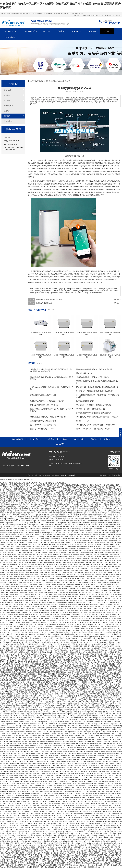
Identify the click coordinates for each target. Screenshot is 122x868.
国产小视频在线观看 (107, 837)
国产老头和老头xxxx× (110, 811)
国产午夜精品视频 (37, 730)
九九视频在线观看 (22, 728)
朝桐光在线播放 (84, 833)
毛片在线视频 (72, 773)
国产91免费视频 (45, 859)
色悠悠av (110, 561)
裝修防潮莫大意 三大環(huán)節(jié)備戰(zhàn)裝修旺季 (47, 401)
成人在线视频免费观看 (87, 752)
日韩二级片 (100, 588)
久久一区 (101, 867)
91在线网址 (9, 708)
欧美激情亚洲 (79, 688)
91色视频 (36, 648)
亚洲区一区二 (107, 638)
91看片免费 (72, 600)
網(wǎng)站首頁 (11, 31)
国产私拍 (108, 732)
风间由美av (35, 503)
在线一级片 (40, 569)
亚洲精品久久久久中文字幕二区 (10, 815)
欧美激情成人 (108, 517)
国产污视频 (96, 606)
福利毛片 (40, 515)
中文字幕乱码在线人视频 (97, 694)
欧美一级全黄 (81, 789)
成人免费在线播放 (22, 692)
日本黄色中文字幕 (46, 509)
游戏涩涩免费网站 (65, 829)
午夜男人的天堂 (5, 569)
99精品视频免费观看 (30, 724)
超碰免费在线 (28, 758)
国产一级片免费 (85, 529)
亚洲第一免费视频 (37, 847)
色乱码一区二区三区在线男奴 (9, 580)
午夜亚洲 (39, 674)
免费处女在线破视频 (55, 758)
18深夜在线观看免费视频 (75, 646)
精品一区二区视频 (75, 746)
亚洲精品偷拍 (86, 863)
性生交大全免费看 (44, 698)
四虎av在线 (13, 789)
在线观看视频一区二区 (12, 821)
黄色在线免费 (28, 712)
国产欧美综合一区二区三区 (26, 791)
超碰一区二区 (101, 509)
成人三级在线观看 (15, 726)
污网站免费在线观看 (35, 787)
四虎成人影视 (73, 680)
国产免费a (104, 652)
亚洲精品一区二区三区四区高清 (85, 855)
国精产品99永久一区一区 (17, 775)
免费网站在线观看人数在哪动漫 (52, 660)
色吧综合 (58, 523)
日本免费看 (84, 515)
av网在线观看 (19, 549)
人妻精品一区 (88, 859)
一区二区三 (24, 523)
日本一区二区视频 (105, 565)
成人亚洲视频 (80, 724)
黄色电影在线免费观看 (26, 813)
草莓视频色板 (36, 799)
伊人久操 (88, 634)
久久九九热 (80, 775)
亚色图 (81, 781)
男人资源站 (21, 863)
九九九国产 (52, 700)
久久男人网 (72, 545)
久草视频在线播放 (59, 535)
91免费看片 (28, 598)
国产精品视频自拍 (77, 499)
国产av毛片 (25, 702)
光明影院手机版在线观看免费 (106, 708)
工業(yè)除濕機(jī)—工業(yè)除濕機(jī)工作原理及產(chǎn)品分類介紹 (97, 387)
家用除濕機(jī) (95, 277)
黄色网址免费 (54, 754)
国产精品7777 (66, 620)
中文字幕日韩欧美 (14, 511)
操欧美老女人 (24, 596)
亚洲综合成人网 (5, 509)
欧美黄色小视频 (108, 664)
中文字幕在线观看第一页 (51, 716)
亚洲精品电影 (49, 626)
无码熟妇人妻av (26, 622)
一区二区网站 (90, 821)
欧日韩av (114, 634)
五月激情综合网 (110, 682)
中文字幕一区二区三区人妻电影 (78, 517)
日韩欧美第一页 (71, 740)
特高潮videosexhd (28, 646)
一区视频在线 (35, 509)
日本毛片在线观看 (58, 833)
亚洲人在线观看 (67, 491)
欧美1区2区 (77, 777)
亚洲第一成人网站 (62, 545)
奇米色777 (65, 803)
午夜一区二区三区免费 (45, 632)
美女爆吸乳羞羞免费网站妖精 (38, 511)
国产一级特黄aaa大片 (46, 825)
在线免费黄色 (74, 592)
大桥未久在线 (84, 539)
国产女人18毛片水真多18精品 (51, 690)
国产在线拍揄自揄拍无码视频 (98, 515)
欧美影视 (94, 779)
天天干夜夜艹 (64, 698)
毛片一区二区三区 (102, 620)
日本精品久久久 (84, 652)
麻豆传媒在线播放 (106, 849)
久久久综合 (109, 795)
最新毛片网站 (58, 849)
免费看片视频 (10, 805)
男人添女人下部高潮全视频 (17, 547)
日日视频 (69, 535)
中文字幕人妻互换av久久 (59, 748)
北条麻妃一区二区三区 (39, 720)
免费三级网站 (38, 807)
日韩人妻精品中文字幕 (107, 616)
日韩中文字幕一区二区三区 (108, 746)
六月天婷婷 (70, 521)
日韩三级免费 (84, 670)
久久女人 (113, 783)
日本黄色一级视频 (116, 650)
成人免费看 (44, 648)
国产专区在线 (62, 672)
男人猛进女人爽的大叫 (88, 608)
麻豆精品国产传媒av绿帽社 (73, 648)
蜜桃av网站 (17, 529)
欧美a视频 (110, 760)
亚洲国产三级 (108, 724)
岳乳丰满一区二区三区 (21, 628)
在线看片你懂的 (103, 541)
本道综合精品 (102, 700)
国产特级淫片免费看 (60, 768)
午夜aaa (24, 837)
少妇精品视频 (95, 746)
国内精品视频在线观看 (7, 809)
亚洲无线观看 (84, 628)
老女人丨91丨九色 (112, 764)
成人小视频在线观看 (96, 811)
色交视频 (107, 578)
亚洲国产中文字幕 (37, 658)
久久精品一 (44, 861)
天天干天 (110, 592)
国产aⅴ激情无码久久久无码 (33, 865)
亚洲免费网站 (98, 728)
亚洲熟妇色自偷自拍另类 (110, 505)
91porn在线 (58, 491)
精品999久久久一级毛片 (36, 592)
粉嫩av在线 (72, 779)
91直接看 (83, 598)
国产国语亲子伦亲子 (50, 495)
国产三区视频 (29, 807)
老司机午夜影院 (28, 634)
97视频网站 (90, 797)
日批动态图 (61, 760)
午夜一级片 (20, 654)
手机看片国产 (10, 571)
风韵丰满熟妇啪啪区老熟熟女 (17, 497)
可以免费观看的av (111, 718)
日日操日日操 (86, 584)
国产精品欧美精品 (27, 738)
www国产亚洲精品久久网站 (37, 620)
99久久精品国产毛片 (42, 519)
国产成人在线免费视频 (86, 632)
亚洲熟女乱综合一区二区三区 (9, 503)
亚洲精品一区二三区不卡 (103, 797)
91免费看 (26, 746)
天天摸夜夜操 (4, 712)
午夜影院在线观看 (55, 543)
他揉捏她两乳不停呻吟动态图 (75, 760)
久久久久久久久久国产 (97, 843)
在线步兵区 (101, 718)
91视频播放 (95, 565)
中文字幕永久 (11, 640)
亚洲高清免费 (21, 527)
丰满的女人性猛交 (90, 590)
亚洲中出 (78, 692)
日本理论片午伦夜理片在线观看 (21, 630)
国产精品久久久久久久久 (66, 730)
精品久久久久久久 (25, 829)
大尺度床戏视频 (115, 578)
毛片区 (67, 628)
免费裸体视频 (112, 706)
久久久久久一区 (51, 764)
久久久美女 (59, 551)
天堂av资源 (91, 748)
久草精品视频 (72, 678)
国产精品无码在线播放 (64, 640)
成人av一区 (107, 650)
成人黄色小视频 (116, 817)
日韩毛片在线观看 (48, 598)
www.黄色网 (67, 696)
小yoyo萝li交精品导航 (114, 813)
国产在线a (80, 571)
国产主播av (12, 648)
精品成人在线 (90, 600)
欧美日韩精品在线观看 (28, 529)
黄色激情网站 (21, 732)
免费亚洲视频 (94, 764)
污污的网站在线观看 (21, 620)
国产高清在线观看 (63, 592)
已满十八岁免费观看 (92, 726)
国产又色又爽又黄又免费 (49, 594)
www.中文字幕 (7, 781)
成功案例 (61, 31)
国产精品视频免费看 (99, 760)
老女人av (93, 660)
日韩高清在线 (105, 622)
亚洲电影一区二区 (84, 660)
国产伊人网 (65, 718)
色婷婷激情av (52, 592)
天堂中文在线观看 (94, 618)
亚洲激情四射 (87, 614)
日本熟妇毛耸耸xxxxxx (37, 507)
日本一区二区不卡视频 (27, 684)
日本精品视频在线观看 (27, 797)
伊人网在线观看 (77, 722)
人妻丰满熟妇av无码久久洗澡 (91, 636)
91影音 (29, 843)
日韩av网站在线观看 (89, 523)
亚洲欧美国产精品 (67, 493)
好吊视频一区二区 (45, 811)
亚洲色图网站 (73, 714)
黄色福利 (88, 586)
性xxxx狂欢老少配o (107, 571)
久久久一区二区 (81, 684)
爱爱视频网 (46, 559)
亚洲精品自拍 (116, 722)
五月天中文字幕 (57, 809)
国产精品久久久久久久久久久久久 (32, 541)
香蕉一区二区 (53, 533)
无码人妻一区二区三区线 (14, 634)
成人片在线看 (94, 829)
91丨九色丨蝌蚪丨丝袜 (7, 525)
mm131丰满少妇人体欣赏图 (108, 539)
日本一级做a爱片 (114, 676)
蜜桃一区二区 (117, 519)
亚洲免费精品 (36, 549)
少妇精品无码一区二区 (40, 638)
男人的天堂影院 (39, 626)
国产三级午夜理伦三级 (57, 736)
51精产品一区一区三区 (87, 553)
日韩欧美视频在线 (55, 803)
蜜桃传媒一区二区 (26, 821)
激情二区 (15, 485)
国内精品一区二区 (63, 584)
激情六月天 (114, 612)
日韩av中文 (50, 652)
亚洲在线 (105, 582)
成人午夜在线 (29, 563)
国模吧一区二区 (24, 766)
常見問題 (47, 81)
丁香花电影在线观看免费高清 (93, 696)
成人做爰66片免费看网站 (36, 704)
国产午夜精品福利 (68, 658)
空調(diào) (51, 163)
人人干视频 (15, 600)
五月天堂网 (20, 648)
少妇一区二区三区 (115, 704)
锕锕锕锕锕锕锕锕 (110, 495)
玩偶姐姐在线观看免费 (26, 700)
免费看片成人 (103, 771)
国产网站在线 (67, 797)
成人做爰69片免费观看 (56, 499)
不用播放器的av (82, 545)
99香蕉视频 (95, 706)
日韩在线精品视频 (61, 638)
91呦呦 (107, 612)
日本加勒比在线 (56, 636)
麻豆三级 (77, 841)
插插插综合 (18, 571)
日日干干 (57, 598)
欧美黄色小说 (4, 574)
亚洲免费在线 (81, 576)
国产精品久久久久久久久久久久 (73, 734)
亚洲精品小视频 (79, 602)
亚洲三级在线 (7, 565)
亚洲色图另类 (43, 650)
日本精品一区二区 (90, 724)
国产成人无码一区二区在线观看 (98, 626)
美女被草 (99, 638)
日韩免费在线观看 (6, 686)
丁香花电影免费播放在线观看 (81, 563)
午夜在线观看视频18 (109, 485)
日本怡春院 (21, 835)
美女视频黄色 (12, 724)
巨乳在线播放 (92, 708)
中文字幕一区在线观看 (103, 598)
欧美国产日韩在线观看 (52, 618)
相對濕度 (86, 271)
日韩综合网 (108, 519)
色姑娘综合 (4, 726)
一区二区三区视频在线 (74, 853)
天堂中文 (104, 537)
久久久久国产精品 (33, 815)
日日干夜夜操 (53, 531)
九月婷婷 (66, 578)
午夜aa (28, 867)
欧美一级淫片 (31, 505)
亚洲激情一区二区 (106, 555)
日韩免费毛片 (8, 513)
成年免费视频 (100, 487)
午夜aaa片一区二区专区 (90, 690)
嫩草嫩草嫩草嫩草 (32, 756)
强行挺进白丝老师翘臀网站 (104, 549)
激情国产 (94, 805)
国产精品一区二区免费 (114, 698)
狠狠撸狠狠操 (75, 612)
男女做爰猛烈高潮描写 (46, 668)
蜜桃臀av (116, 670)
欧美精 (27, 811)
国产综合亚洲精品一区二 (41, 803)
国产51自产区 (44, 539)
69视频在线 (8, 507)
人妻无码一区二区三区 (103, 789)
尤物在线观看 (103, 785)
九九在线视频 (46, 636)
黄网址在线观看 (19, 722)
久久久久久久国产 (85, 578)
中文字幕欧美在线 (44, 676)
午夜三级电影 (85, 843)
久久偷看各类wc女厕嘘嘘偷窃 (87, 509)
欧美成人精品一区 (78, 849)
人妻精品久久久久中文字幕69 (22, 606)
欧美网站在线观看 (7, 505)
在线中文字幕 (91, 789)
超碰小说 (115, 638)
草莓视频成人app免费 (79, 797)
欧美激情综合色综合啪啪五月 (92, 648)
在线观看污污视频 (73, 654)
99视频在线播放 (63, 789)
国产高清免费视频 (75, 819)
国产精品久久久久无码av (28, 515)
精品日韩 (67, 499)
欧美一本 (104, 614)
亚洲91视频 (60, 835)
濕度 (53, 160)
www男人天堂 (64, 819)
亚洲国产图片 (37, 590)
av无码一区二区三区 (107, 606)
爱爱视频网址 (96, 841)
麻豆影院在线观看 (45, 602)
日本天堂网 (63, 539)
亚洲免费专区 (108, 632)
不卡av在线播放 (50, 523)
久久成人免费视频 (72, 781)
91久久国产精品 (8, 529)
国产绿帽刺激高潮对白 (38, 493)
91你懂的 (102, 795)
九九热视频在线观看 (90, 674)
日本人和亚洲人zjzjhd (13, 519)
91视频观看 (59, 525)
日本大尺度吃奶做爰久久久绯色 (100, 489)
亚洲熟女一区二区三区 (106, 803)
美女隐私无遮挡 (113, 604)
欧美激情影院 (81, 823)
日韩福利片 (48, 746)
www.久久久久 (32, 817)
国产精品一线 (21, 773)
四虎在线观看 (30, 608)
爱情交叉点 (107, 845)
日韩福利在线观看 (40, 764)
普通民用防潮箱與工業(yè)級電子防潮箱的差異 (45, 405)
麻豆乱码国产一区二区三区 (38, 694)
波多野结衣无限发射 (36, 766)
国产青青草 (84, 612)
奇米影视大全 (107, 819)
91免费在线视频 (62, 688)
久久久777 (113, 857)
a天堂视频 (85, 618)
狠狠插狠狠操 (44, 662)
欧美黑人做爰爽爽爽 (46, 503)
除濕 (95, 163)
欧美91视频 (93, 756)
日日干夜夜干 (98, 632)
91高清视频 (45, 614)
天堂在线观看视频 (109, 728)
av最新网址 (17, 537)
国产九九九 (19, 698)
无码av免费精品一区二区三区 (62, 817)
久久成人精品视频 (61, 847)
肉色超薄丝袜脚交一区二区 (24, 801)
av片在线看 (102, 559)
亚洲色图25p (7, 630)
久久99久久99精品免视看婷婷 (53, 487)
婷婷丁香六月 (95, 849)
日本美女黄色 (39, 545)
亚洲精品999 (79, 511)
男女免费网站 (102, 779)
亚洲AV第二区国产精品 (84, 610)
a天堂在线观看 (46, 799)
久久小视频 (23, 777)
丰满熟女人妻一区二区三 (96, 714)
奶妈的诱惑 (6, 644)
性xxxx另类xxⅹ (113, 748)
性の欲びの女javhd (72, 867)
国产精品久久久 (92, 807)
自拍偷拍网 (98, 505)
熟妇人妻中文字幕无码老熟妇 (89, 507)
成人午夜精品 (4, 819)
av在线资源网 (72, 694)
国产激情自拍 (99, 722)
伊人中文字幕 (27, 638)
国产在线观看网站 (50, 624)
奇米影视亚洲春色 (78, 535)
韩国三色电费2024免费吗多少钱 (77, 549)
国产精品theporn (41, 678)
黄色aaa (75, 674)
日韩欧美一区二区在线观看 (99, 676)
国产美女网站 (86, 616)
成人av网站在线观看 (76, 495)
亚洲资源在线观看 (33, 849)
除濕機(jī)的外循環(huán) (44, 303)
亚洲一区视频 (41, 682)
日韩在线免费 (32, 696)
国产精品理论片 (8, 489)
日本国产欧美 (107, 859)
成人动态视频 (47, 718)
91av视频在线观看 (56, 734)
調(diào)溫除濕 (47, 166)
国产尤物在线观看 (6, 736)
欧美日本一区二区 (86, 622)
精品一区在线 (67, 809)
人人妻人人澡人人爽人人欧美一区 (81, 606)
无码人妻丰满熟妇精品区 (62, 626)
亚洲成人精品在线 (108, 686)
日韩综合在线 (102, 754)
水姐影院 (83, 682)
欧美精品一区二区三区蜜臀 (105, 680)
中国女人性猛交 (25, 752)
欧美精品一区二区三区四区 (52, 766)
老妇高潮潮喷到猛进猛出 (69, 634)
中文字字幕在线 (77, 614)
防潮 (57, 274)
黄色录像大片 (109, 773)
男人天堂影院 (86, 491)
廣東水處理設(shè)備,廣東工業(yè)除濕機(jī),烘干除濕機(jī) (94, 405)
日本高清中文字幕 (53, 762)
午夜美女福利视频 (75, 584)
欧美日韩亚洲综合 (12, 572)
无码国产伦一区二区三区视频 (112, 758)
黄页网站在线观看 (108, 531)
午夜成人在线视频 (36, 588)
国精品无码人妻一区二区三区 (77, 638)
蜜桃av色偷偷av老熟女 (90, 521)
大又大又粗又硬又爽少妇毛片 (17, 843)
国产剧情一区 (94, 539)
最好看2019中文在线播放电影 (31, 636)
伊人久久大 (114, 809)
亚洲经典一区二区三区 (107, 716)
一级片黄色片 (57, 586)
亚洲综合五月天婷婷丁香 (35, 837)
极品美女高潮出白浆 (63, 624)
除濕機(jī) (83, 163)
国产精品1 (21, 803)
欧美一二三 (13, 624)
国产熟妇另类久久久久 (40, 642)
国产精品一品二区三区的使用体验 (56, 704)
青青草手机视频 (55, 614)
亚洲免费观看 (34, 602)
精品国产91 (115, 565)
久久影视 (105, 644)
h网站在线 (85, 758)
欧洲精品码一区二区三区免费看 (56, 750)
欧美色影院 (14, 569)
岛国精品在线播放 (58, 547)
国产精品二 (25, 694)
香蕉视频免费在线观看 (51, 853)
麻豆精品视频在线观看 (48, 576)
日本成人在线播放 (10, 861)
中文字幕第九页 (17, 507)
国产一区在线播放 (72, 533)
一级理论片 (13, 712)
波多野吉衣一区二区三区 (63, 807)
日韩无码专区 (23, 592)
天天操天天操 (8, 598)
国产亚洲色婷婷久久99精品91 (100, 640)
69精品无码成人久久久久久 (12, 636)
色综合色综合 (83, 714)
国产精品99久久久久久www (53, 712)
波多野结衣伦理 (35, 771)
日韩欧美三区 (74, 752)
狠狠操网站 (115, 521)
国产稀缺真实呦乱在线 (69, 791)
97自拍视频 (72, 738)
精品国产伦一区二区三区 (13, 716)
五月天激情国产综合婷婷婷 (22, 517)
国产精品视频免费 (24, 658)
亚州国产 (18, 656)
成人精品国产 (118, 760)
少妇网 (18, 622)
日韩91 (117, 837)
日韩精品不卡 (38, 563)
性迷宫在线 (47, 756)
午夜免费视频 (115, 762)
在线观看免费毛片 (39, 760)
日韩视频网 (98, 547)
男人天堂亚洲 (67, 563)
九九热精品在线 (54, 539)
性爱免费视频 (99, 682)
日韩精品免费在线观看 (82, 764)
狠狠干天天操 (104, 596)
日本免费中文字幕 (93, 716)
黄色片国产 (114, 841)
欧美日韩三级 (67, 849)
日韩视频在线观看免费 (48, 549)
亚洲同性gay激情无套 (53, 634)
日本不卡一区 (99, 801)
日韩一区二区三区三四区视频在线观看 (45, 726)
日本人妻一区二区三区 (25, 491)
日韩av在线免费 (19, 563)
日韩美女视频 (67, 783)
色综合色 (102, 764)
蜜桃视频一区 (36, 622)
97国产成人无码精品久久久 (111, 533)
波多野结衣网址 (68, 513)
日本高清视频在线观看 (22, 706)
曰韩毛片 (100, 517)
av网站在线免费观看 (98, 563)
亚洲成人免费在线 (97, 863)
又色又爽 (71, 688)
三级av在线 (115, 769)
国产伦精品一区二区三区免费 (88, 867)
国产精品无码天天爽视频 (68, 716)
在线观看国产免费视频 (70, 660)
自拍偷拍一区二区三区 (34, 819)
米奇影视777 (85, 746)
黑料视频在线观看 (102, 523)
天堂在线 (13, 783)
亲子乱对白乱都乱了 (90, 499)
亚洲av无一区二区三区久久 (112, 777)
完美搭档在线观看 (75, 561)
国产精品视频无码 (36, 795)
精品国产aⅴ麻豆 (31, 732)
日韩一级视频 (60, 590)
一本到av (17, 688)
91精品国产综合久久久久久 (32, 594)
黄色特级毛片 (81, 821)
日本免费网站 (24, 688)
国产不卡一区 (102, 756)
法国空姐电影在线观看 (113, 501)
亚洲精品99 (67, 859)
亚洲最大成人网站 (73, 539)
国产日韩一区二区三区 (49, 787)
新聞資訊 (107, 31)
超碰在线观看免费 (83, 678)
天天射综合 (89, 555)
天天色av (88, 787)
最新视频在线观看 (69, 805)
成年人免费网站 (37, 789)
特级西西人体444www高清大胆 (29, 600)
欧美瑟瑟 (14, 791)
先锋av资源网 (100, 678)
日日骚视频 (88, 760)
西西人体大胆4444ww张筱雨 (101, 594)
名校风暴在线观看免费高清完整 (30, 567)
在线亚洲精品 (53, 662)
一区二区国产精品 (47, 535)
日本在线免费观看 (92, 785)
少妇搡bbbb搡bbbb (14, 702)
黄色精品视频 (11, 867)
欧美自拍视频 (29, 624)
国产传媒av (34, 618)
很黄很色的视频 (66, 614)
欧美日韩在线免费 (19, 626)
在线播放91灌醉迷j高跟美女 (81, 640)
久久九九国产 (107, 547)
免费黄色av (84, 654)
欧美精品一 (27, 670)
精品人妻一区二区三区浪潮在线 (57, 642)
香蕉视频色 (107, 742)
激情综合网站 (116, 513)
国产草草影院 (17, 793)
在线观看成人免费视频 (56, 574)
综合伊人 (29, 527)
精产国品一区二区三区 (37, 746)
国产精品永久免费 (53, 521)
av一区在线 (39, 487)
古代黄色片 (118, 773)
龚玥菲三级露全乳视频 (103, 769)
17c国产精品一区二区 (41, 700)
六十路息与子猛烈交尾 (110, 827)
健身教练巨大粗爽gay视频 (67, 839)
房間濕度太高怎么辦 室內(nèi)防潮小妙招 (43, 395)
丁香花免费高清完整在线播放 (9, 700)
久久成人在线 (34, 736)
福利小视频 (10, 722)
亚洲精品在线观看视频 (29, 742)
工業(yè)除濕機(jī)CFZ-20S (84, 373)
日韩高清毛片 (105, 666)
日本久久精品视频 (95, 628)
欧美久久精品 (84, 704)
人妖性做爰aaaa (79, 572)
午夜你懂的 (9, 855)
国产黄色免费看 (47, 656)
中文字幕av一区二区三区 (108, 853)
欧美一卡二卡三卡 (32, 676)
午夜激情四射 (26, 793)
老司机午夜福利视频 (43, 734)
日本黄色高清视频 (50, 537)
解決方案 (47, 31)
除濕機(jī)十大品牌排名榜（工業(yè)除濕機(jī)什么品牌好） (94, 429)
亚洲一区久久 (85, 720)
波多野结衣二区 (14, 825)
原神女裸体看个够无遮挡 (103, 734)
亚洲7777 (56, 503)
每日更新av (47, 692)
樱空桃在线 (93, 732)
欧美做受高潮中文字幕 (58, 602)
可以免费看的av (74, 698)
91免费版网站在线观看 (114, 503)
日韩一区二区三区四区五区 (100, 710)
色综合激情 (24, 841)
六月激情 (23, 682)
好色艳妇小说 (83, 750)
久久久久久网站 (87, 768)
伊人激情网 (73, 509)
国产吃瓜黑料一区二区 (83, 805)
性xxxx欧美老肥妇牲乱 (47, 863)
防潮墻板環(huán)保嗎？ (83, 421)
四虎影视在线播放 (113, 624)
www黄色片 (51, 638)
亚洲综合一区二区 (85, 594)
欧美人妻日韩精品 (79, 531)
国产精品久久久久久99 (105, 807)
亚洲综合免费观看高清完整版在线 (21, 590)
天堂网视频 (91, 682)
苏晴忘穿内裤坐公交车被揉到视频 (61, 676)
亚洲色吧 (58, 865)
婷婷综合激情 (102, 813)
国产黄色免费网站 (116, 594)
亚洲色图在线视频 (64, 795)
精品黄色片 (4, 825)
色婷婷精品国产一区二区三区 (39, 499)
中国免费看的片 (97, 686)
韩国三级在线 (107, 557)
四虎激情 (110, 756)
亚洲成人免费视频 (44, 680)
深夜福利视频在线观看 (90, 813)
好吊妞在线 (101, 732)
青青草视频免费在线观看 (8, 501)
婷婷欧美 (20, 712)
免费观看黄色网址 (73, 704)
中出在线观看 (37, 491)
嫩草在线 (52, 616)
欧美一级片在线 (37, 630)
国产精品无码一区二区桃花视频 (73, 825)
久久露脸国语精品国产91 (65, 565)
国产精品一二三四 (91, 602)
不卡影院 (54, 672)
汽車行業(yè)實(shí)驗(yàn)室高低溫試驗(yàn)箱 (90, 409)
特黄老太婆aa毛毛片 (10, 582)
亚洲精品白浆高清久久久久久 (34, 495)
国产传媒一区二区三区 (17, 495)
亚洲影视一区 (53, 795)
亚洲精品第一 (95, 616)
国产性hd (25, 632)
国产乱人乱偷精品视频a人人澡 (87, 672)
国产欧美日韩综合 (27, 726)
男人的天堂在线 (32, 578)
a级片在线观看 (31, 682)
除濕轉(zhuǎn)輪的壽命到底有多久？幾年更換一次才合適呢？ (95, 369)
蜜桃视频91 (86, 541)
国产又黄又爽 (91, 567)
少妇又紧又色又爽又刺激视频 (19, 616)
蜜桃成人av (83, 865)
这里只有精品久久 (68, 656)
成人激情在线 (83, 533)
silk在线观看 (6, 714)
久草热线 (109, 674)
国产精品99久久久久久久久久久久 (82, 809)
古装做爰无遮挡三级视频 (17, 493)
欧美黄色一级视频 (81, 730)
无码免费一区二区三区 (114, 823)
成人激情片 (28, 803)
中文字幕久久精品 (42, 845)
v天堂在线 (80, 738)
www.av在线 (78, 521)
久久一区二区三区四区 (36, 839)
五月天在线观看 (47, 833)
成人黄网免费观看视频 (21, 855)
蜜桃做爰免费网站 (111, 831)
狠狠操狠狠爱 (45, 489)
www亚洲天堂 (58, 696)
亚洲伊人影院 (117, 851)
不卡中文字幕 (19, 833)
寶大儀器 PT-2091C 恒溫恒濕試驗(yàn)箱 (43, 425)
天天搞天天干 (115, 847)
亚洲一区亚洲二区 (67, 543)
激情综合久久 (84, 712)
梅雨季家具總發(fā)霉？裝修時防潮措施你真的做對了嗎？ (93, 413)
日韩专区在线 (31, 783)
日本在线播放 (8, 576)
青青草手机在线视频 (89, 769)
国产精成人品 (64, 670)
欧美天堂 (11, 656)
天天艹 (99, 499)
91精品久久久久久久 (71, 833)
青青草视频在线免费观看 (82, 766)
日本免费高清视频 (10, 732)
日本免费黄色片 (57, 783)
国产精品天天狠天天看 (48, 823)
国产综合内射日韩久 (62, 561)
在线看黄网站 (37, 718)
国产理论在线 (66, 586)
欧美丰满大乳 (10, 549)
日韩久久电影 (4, 690)
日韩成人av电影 (68, 572)
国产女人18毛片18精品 (54, 493)
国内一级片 (73, 789)
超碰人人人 (41, 578)
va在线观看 (107, 863)
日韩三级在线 (55, 628)
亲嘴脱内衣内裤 (51, 584)
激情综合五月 (15, 535)
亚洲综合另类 (91, 638)
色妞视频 (28, 720)
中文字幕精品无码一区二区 (76, 861)
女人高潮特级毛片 (84, 485)
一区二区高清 (13, 658)
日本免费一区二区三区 (12, 567)
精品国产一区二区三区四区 (12, 851)
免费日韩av (115, 781)
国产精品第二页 (82, 748)
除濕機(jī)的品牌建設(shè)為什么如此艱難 (49, 299)
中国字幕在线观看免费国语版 (100, 720)
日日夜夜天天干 (38, 712)
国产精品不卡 (103, 507)
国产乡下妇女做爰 (69, 801)
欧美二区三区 (81, 600)
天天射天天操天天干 (49, 590)
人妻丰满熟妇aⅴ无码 (9, 527)
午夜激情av (49, 572)
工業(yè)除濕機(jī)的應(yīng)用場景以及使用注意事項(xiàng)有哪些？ (97, 417)
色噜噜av (87, 849)
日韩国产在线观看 (25, 503)
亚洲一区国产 (107, 567)
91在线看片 (19, 809)
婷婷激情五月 (30, 773)
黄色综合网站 (47, 630)
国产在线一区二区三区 (37, 572)
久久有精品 (30, 823)
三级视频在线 (103, 576)
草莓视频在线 (76, 618)
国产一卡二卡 (60, 612)
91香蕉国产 (72, 821)
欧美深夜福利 (42, 728)
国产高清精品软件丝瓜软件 (62, 632)
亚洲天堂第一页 (49, 793)
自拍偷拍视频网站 (56, 859)
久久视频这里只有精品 (70, 485)
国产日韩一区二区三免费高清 (111, 499)
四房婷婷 (92, 819)
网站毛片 (52, 775)
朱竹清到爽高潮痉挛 (28, 708)
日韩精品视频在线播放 (111, 801)
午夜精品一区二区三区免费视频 (95, 861)
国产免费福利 (15, 596)
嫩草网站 (21, 624)
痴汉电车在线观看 (77, 817)
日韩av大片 (35, 531)
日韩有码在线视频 (11, 555)
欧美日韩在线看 (95, 652)
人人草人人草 (39, 716)
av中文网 (38, 614)
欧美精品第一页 (86, 841)
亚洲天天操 (78, 493)
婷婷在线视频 (19, 533)
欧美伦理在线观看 (53, 596)
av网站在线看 (24, 736)
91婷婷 (16, 531)
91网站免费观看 (23, 545)
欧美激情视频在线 (60, 569)
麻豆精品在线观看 (101, 823)
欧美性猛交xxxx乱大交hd (27, 678)
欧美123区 (108, 563)
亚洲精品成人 (57, 656)
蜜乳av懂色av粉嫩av (109, 744)
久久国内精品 (61, 515)
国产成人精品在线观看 (88, 487)
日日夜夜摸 (14, 704)
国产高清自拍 (43, 531)
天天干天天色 (19, 811)
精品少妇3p (49, 582)
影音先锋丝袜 (52, 557)
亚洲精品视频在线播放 (7, 698)
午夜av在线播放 (58, 706)
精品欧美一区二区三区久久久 (61, 827)
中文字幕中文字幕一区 (34, 660)
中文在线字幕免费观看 (91, 535)
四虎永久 (26, 513)
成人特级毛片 (8, 847)
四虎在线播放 (23, 561)
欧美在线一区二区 (57, 686)
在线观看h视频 (86, 710)
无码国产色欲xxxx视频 (109, 648)
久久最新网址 (100, 608)
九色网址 (7, 783)
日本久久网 (74, 795)
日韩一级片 (36, 758)
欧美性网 (37, 823)
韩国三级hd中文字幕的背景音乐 (101, 766)
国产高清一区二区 (24, 531)
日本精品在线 (18, 489)
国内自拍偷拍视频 (96, 485)
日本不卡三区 (10, 831)
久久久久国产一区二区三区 (79, 857)
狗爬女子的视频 (61, 549)
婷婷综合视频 (106, 841)
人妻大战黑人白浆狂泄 (55, 797)
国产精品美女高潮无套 (112, 736)
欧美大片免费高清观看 (75, 847)
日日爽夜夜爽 (53, 841)
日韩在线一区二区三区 (101, 775)
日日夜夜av (77, 710)
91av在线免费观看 (28, 716)
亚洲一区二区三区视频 (96, 845)
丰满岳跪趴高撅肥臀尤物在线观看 (72, 742)
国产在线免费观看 (95, 670)
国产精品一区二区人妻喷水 (43, 586)
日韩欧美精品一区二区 (74, 769)
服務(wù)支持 (77, 31)
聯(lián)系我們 (10, 37)
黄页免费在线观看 (114, 523)
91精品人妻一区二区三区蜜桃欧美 (71, 541)
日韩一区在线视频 (110, 529)
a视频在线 (99, 740)
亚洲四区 (76, 525)
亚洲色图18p (55, 698)
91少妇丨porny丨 (101, 592)
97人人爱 (30, 762)
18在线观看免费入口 (42, 580)
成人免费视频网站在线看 (26, 521)
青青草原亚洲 (102, 799)
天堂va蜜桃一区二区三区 (52, 541)
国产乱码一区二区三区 (24, 789)
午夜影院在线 (69, 519)
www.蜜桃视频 (74, 670)
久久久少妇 (112, 618)
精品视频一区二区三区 (54, 720)
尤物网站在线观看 (24, 509)
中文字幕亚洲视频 (31, 853)
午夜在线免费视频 (65, 596)
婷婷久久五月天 (18, 598)
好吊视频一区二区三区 (67, 497)
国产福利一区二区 (65, 618)
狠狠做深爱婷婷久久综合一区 (35, 640)
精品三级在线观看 (64, 594)
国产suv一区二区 (89, 734)
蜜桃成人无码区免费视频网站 (104, 553)
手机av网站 (24, 511)
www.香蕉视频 (75, 505)
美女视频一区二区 (75, 690)
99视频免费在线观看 (104, 521)
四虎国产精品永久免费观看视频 (25, 748)
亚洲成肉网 (115, 598)
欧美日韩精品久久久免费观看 (67, 588)
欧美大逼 (96, 555)
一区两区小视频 (96, 582)
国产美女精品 (114, 640)
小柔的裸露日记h (102, 580)
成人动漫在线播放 (83, 694)
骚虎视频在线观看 (44, 686)
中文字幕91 (70, 511)
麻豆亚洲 (57, 582)
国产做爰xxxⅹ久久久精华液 (91, 503)
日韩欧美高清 (68, 777)
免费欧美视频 (58, 825)
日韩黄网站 (92, 580)
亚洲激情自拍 (89, 775)
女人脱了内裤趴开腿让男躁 (89, 630)
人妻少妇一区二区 (53, 678)
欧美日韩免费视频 (12, 730)
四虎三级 (117, 537)
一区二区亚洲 (56, 710)
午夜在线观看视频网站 (7, 758)
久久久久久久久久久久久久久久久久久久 (13, 762)
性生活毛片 (117, 592)
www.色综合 (63, 489)
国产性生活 (16, 674)
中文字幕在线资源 (12, 561)
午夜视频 (30, 525)
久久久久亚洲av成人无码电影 (78, 650)
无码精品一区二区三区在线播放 (10, 515)
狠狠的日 (111, 537)
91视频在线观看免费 (88, 692)
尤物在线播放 (11, 668)
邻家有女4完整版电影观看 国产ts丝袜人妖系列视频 (51, 773)
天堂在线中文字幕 (68, 771)
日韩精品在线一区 (108, 768)
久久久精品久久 (8, 813)
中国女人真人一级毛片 (74, 768)
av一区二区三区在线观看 (92, 571)
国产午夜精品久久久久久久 (66, 764)
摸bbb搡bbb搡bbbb (77, 859)
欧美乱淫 (66, 752)
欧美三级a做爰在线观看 (47, 702)
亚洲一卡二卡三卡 (51, 640)
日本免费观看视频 (11, 720)
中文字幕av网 (4, 646)
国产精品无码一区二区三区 (96, 831)
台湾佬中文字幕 (54, 851)
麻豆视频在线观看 (111, 487)
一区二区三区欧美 (39, 485)
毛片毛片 (61, 608)
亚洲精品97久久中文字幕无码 (57, 646)
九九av (40, 756)
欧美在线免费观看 (45, 672)
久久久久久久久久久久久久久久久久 (79, 702)
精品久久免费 (10, 865)
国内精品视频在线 (10, 817)
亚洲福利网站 (117, 726)
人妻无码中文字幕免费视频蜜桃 (98, 654)
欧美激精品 (87, 825)
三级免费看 (17, 694)
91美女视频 (86, 847)
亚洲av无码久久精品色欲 (107, 535)
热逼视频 (110, 779)
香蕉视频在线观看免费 (26, 690)
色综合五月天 (37, 527)
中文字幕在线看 (71, 823)
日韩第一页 (76, 682)
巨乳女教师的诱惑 (109, 527)
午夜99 (32, 769)
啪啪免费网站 (117, 688)
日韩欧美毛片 (73, 580)
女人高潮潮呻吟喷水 (10, 750)
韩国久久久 (115, 610)
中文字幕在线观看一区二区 (92, 537)
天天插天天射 (65, 582)
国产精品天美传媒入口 (76, 803)
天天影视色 (113, 666)
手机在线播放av (16, 541)
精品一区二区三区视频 (10, 491)
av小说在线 (66, 523)
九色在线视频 (21, 867)
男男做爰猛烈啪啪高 (113, 754)
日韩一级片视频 (14, 764)
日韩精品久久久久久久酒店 (80, 829)
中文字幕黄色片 (63, 837)
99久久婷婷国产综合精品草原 (101, 817)
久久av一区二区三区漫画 (28, 674)
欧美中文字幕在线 (97, 578)
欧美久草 (7, 807)
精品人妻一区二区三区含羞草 (17, 680)
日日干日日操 (57, 630)
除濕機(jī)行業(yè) (79, 187)
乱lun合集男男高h (14, 684)
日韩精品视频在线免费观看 (37, 604)
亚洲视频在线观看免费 (55, 801)
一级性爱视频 (4, 592)
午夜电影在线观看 (12, 614)
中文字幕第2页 (10, 622)
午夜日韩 (76, 712)
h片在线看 (21, 582)
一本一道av (16, 736)
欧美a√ (62, 628)
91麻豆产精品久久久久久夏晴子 (81, 706)
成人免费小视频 (27, 642)
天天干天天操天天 (114, 507)
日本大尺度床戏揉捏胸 (85, 728)
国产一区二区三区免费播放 (43, 708)
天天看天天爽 (110, 678)
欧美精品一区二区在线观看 (68, 754)
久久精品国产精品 (22, 861)
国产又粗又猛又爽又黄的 (17, 756)
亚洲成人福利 (75, 628)
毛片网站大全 (57, 771)
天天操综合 (8, 674)
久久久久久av (63, 841)
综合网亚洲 (86, 489)
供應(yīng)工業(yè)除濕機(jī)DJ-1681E (42, 429)
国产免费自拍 (52, 511)
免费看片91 (10, 660)
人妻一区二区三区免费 (21, 710)
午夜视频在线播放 (56, 610)
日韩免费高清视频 (82, 740)
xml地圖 (118, 16)
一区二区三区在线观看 (14, 632)
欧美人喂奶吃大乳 (82, 662)
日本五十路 (112, 785)
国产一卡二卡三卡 (79, 555)
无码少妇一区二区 (27, 831)
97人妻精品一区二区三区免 (18, 734)
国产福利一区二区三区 (87, 642)
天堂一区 (44, 768)
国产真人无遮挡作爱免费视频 (26, 501)
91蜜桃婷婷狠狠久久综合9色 (40, 654)
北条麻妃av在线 (16, 664)
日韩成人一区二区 (102, 748)
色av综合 (86, 559)
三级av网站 (85, 819)
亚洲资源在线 (74, 594)
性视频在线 (4, 773)
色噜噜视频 (114, 622)
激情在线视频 (14, 592)
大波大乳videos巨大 (14, 642)
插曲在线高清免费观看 (43, 835)
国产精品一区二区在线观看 (80, 762)
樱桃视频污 (73, 576)
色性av (59, 507)
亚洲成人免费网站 (8, 610)
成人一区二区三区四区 (47, 551)
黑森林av (99, 567)
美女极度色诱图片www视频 (70, 744)
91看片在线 (64, 680)
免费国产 (53, 515)
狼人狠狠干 (9, 517)
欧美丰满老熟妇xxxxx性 (90, 493)
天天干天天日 (86, 777)
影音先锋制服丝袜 (37, 793)
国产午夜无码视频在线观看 (45, 505)
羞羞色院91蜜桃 (84, 744)
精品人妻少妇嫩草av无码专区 (51, 744)
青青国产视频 (23, 704)
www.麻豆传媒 (97, 586)
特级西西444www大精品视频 (29, 825)
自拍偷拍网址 (72, 672)
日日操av (74, 590)
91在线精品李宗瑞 (107, 628)
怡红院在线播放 (96, 644)
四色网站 (81, 680)
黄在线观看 (98, 557)
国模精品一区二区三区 (48, 622)
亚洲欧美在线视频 (32, 650)
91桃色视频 (11, 551)
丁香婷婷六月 (10, 795)
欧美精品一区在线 (85, 525)
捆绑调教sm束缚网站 (102, 574)
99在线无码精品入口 (19, 676)
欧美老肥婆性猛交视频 (54, 620)
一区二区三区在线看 (32, 644)
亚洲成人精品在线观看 (65, 531)
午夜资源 (92, 740)
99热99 (55, 509)
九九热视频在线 (82, 716)
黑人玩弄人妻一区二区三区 (64, 616)
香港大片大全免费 (52, 604)
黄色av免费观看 (32, 680)
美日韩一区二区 (34, 539)
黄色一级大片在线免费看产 (79, 845)
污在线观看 (112, 620)
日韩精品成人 (93, 501)
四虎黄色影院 (19, 865)
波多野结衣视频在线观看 (62, 505)
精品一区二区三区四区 (41, 574)
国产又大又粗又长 (21, 525)
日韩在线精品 (91, 598)
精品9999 (115, 732)
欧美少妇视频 (87, 624)
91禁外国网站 (45, 628)
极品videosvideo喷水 (13, 588)
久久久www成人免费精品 (105, 511)
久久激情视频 (107, 569)
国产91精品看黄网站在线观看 (58, 517)
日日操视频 (44, 758)
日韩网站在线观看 (40, 813)
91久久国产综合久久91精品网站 (30, 535)
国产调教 (71, 841)
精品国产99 (59, 805)
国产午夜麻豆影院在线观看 (58, 654)
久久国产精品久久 (67, 555)
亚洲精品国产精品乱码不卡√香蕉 (80, 582)
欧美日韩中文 (70, 793)
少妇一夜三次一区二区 (76, 799)
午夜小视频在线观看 (26, 718)
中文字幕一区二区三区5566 (38, 596)
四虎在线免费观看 (54, 861)
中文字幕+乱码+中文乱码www (101, 513)
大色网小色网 (93, 750)
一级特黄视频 (37, 656)
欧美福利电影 (33, 632)
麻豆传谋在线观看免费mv (71, 529)
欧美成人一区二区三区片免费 (84, 497)
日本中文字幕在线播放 (36, 557)
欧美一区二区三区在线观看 (27, 569)
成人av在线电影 (30, 835)
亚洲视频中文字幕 (70, 775)
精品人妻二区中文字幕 (52, 497)
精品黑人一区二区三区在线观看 (107, 602)
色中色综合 (79, 837)
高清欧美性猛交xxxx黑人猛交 (79, 718)
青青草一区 (87, 513)
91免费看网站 (84, 698)
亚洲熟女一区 (55, 811)
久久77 (89, 569)
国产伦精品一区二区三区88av (85, 527)
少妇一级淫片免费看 (90, 511)
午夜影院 (47, 515)
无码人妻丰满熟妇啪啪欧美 (59, 600)
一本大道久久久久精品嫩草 (95, 684)
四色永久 (41, 618)
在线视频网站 (86, 565)
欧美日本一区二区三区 (73, 622)
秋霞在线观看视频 (63, 495)
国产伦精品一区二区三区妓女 (67, 557)
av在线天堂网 (22, 672)
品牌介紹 (93, 31)
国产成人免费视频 (10, 771)
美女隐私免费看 (52, 728)
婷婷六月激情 (33, 740)
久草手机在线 (10, 833)
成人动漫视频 (62, 511)
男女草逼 (110, 656)
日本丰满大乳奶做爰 (35, 744)
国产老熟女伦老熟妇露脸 (67, 724)
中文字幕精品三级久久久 (72, 574)
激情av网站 (70, 602)
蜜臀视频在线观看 (91, 656)
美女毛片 (103, 543)
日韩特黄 (40, 537)
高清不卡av (12, 773)
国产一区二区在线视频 (50, 789)
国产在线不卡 (19, 610)
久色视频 (81, 590)
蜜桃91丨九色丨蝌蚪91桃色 (21, 686)
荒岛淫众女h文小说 (97, 584)
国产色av (75, 620)
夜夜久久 (21, 754)
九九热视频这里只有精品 (10, 584)
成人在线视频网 (79, 519)
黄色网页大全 (60, 519)
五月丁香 (106, 702)
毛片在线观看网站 (40, 634)
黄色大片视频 (61, 527)
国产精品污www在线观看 (9, 857)
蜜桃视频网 (95, 787)
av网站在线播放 (5, 535)
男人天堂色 (47, 837)
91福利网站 (63, 694)
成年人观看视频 (8, 744)
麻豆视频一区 (113, 652)
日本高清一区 (23, 768)
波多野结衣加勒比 (67, 710)
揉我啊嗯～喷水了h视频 (8, 728)
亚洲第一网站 (23, 604)
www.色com (68, 547)
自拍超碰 (84, 783)
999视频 (98, 662)
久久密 (19, 740)
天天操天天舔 (55, 680)
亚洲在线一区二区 (61, 702)
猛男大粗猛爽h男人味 (114, 799)
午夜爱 (24, 851)
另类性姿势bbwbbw (16, 559)
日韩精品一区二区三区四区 (67, 684)
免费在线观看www (59, 708)
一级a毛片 (25, 740)
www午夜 (5, 658)
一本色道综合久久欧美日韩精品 (104, 752)
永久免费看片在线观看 (55, 513)
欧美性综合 (87, 817)
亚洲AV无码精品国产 (112, 694)
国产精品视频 (56, 799)
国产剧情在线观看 (107, 670)
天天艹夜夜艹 (25, 588)
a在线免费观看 (111, 509)
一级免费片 (62, 853)
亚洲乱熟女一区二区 (12, 829)
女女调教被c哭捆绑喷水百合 (30, 551)
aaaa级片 (22, 823)
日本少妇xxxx (92, 865)
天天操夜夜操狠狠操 (88, 561)
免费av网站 (19, 758)
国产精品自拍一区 (114, 644)
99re (46, 592)
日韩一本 (92, 678)
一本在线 (7, 835)
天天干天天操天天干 (32, 779)
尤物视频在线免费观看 (17, 644)
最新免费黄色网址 (101, 561)
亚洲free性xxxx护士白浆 (112, 684)
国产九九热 (73, 686)
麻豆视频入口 (46, 710)
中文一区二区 (71, 527)
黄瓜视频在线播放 (94, 704)
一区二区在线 (50, 578)
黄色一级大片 (64, 553)
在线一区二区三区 (50, 507)
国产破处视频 (74, 578)
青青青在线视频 (5, 760)
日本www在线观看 (101, 821)
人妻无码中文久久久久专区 (85, 557)
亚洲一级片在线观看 (10, 863)
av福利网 (18, 551)
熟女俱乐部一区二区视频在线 (38, 513)
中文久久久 (99, 664)
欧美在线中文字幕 (21, 660)
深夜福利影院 (66, 865)
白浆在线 (94, 799)
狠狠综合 (24, 696)
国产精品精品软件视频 (115, 821)
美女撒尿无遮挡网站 (112, 559)
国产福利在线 (112, 515)
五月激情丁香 (61, 855)
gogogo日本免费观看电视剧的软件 (23, 586)
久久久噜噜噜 (14, 690)
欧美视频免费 (102, 656)
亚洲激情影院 (113, 833)
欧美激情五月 (19, 805)
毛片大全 (100, 791)
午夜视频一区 (54, 580)
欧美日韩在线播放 (12, 543)
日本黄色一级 (57, 563)
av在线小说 (12, 740)
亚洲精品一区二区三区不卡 (48, 688)
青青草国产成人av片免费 (56, 648)
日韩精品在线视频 (48, 491)
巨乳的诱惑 (23, 849)
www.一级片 (108, 588)
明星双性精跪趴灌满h (42, 791)
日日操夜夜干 (35, 867)
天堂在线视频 (84, 501)
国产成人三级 (117, 724)
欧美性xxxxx (94, 803)
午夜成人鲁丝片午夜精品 (92, 666)
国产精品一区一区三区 (74, 863)
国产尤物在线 (22, 785)
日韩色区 (116, 517)
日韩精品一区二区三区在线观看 (76, 569)
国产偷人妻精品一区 (67, 766)
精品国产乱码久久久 (105, 726)
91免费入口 (33, 827)
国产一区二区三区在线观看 (63, 674)
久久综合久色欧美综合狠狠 (98, 668)
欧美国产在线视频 (37, 670)
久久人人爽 (96, 634)
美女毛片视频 (27, 668)
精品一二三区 (116, 734)
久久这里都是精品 (77, 813)
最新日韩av (4, 779)
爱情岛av (43, 652)
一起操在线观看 (63, 509)
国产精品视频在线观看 (94, 730)
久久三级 (117, 606)
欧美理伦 (54, 837)
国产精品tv (53, 565)
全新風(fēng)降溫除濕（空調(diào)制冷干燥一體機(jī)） (92, 377)
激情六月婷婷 (112, 668)
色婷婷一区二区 (43, 565)
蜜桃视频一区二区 (41, 797)
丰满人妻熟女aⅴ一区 (51, 724)
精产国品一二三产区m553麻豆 (53, 571)
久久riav (50, 768)
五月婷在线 (74, 632)
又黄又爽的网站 (62, 700)
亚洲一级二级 (106, 610)
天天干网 (19, 668)
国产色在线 (4, 724)
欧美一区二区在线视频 (95, 545)
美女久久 (13, 835)
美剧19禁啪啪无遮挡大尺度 (87, 620)
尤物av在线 (77, 616)
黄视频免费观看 (23, 750)
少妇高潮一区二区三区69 (87, 592)
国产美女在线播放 (108, 658)
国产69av (91, 662)
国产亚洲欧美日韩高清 (88, 574)
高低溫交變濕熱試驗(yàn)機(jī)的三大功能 (43, 421)
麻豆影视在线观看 (65, 567)
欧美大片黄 (81, 586)
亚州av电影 (4, 521)
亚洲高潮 (8, 738)
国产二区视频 (44, 738)
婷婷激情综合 (49, 569)
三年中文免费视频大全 (18, 608)
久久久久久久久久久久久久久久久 (76, 708)
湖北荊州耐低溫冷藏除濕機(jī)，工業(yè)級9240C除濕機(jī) (48, 417)
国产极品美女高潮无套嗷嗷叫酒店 (83, 547)
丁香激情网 (33, 584)
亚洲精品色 (94, 559)
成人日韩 (74, 586)
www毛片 (92, 664)
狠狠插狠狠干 (84, 664)
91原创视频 (102, 501)
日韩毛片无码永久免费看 (83, 793)
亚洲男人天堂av (48, 722)
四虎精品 (99, 819)
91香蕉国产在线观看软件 (102, 809)
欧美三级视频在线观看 (21, 839)
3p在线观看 (96, 622)
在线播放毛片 (23, 543)
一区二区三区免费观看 (39, 843)
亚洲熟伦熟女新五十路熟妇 (48, 779)
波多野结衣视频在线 (62, 576)
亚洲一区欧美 (22, 650)
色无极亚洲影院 (75, 630)
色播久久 (79, 489)
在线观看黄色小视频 (19, 505)
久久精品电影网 (13, 521)
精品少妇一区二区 (49, 847)
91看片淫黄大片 (10, 692)
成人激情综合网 (46, 567)
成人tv (45, 557)
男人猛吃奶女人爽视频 (38, 829)
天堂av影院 (59, 578)
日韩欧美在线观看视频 (22, 795)
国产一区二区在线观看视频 (106, 690)
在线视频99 (14, 509)
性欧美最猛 (110, 543)
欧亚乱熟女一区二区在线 (82, 658)
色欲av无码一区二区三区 (93, 531)
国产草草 (117, 571)
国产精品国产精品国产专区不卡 (87, 754)
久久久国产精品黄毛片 (50, 588)
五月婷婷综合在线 (46, 771)
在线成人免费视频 (97, 825)
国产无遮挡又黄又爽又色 (61, 746)
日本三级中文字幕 (73, 750)
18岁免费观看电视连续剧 (13, 612)
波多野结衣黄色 (106, 636)
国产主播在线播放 (105, 781)
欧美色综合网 (14, 574)
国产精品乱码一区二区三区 (42, 831)
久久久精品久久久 (43, 666)
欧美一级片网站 (116, 497)
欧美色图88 (112, 576)
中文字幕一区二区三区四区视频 (81, 815)
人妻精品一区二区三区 (68, 692)
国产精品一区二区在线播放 (100, 525)
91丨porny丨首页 (96, 658)
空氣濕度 (77, 181)
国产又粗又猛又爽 (34, 652)
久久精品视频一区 (24, 499)
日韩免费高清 (95, 847)
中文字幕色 (101, 674)
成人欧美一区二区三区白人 (99, 491)
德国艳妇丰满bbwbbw (95, 533)
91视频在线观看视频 (33, 857)
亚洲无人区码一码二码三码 (50, 553)
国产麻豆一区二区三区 (99, 624)
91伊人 (28, 493)
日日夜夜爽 (66, 758)
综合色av (101, 519)
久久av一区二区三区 (55, 650)
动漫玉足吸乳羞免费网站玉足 (72, 551)
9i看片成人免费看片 (90, 646)
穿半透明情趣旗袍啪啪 (53, 742)
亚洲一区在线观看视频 (69, 610)
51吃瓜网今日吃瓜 (50, 545)
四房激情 (47, 748)
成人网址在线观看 (22, 557)
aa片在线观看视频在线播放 (54, 485)
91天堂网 (41, 724)
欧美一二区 (21, 666)
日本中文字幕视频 (15, 646)
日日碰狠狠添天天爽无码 (36, 523)
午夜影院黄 (36, 606)
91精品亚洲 (77, 491)
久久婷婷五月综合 (33, 672)
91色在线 (45, 795)
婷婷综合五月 (69, 787)
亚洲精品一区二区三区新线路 (19, 539)
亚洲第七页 (99, 527)
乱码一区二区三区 (92, 576)
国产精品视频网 (19, 859)
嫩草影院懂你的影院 (97, 529)
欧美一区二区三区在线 (76, 666)
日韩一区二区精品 (7, 853)
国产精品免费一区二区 (44, 827)
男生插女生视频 (74, 553)
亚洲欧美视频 (63, 580)
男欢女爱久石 (33, 537)
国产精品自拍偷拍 (36, 559)
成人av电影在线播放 (27, 764)
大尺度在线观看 (105, 551)
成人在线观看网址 (25, 730)
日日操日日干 (76, 783)
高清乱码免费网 (54, 819)
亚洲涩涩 (73, 732)
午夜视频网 (44, 805)
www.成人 (61, 787)
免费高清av (92, 517)
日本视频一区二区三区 (95, 650)
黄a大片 (68, 590)
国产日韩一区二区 (33, 555)
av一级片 (63, 521)
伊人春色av (96, 551)
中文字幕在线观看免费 (7, 801)
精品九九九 (70, 855)
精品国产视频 (64, 666)
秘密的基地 (113, 525)
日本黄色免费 (56, 718)
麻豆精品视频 (72, 748)
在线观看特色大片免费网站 (33, 754)
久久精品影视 (90, 823)
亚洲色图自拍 (9, 602)
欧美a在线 (28, 549)
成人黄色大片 (32, 734)
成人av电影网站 (27, 656)
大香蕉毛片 (30, 626)
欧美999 (68, 612)
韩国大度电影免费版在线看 (40, 517)
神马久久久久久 (30, 487)
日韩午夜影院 (58, 668)
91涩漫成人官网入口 (96, 758)
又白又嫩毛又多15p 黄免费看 (24, 553)
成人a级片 (46, 754)
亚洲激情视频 (54, 738)
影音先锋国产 (52, 664)
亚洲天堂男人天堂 (49, 807)
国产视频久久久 (51, 682)
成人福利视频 (19, 662)
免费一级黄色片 (107, 586)
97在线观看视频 (59, 793)
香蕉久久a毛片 (105, 847)
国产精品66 (77, 565)
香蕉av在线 (114, 789)
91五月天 (40, 853)
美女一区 (8, 586)
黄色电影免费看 (93, 604)
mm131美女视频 (15, 837)
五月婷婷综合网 (32, 777)
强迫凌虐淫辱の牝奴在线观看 (93, 827)
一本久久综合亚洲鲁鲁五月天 (95, 736)
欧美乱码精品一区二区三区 (14, 827)
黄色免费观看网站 (114, 590)
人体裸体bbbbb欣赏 (102, 642)
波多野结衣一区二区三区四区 (10, 682)
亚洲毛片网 (107, 584)
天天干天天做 (4, 539)
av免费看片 (78, 503)
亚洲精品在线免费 (31, 666)
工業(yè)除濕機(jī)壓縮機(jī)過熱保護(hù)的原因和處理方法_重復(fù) (96, 425)
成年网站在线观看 (63, 714)
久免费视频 (79, 559)
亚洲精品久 (34, 706)
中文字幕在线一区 (97, 777)
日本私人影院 (14, 777)
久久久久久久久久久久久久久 (84, 801)
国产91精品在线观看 (90, 495)
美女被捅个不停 (31, 775)
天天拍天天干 (60, 622)
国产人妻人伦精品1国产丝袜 (108, 630)
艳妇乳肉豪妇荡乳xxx (25, 485)
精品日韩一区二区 (77, 696)
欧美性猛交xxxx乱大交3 (73, 608)
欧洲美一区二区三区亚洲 (62, 815)
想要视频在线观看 (107, 851)
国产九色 (104, 503)
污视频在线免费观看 (46, 849)
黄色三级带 (62, 533)
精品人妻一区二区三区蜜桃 (81, 676)
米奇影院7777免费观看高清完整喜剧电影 (25, 565)
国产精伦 (24, 537)
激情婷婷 (43, 762)
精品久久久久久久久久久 (51, 670)
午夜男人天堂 (57, 572)
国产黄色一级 (108, 865)
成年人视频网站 (48, 674)
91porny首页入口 (76, 758)
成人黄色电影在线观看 (7, 706)
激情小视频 (114, 600)
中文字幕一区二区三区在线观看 (57, 843)
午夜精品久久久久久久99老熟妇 (82, 596)
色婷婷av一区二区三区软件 (17, 779)
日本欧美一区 (56, 756)
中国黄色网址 (54, 666)
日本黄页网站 (55, 692)
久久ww (53, 835)
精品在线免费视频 (34, 628)
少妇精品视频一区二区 (102, 600)
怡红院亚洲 (15, 752)
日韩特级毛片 (63, 738)
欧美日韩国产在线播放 (12, 841)
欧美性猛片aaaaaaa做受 (27, 614)
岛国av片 (27, 610)
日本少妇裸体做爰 (92, 835)
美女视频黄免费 (107, 688)
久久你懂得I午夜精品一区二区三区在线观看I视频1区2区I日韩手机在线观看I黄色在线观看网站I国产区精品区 (33, 483)
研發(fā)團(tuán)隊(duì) (90, 16)
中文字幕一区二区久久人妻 (105, 660)
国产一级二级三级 (52, 684)
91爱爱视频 (6, 664)
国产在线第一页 (79, 787)
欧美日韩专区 (43, 644)
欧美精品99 (65, 799)
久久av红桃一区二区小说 (27, 580)
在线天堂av (26, 559)
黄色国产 (72, 837)
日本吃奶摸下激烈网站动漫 (62, 722)
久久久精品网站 (43, 616)
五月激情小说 (87, 551)
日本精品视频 (77, 636)
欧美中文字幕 (15, 797)
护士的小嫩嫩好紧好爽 (14, 696)
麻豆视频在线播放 (74, 642)
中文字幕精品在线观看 (11, 766)
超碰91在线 (65, 690)
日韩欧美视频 (89, 505)
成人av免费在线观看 (35, 710)
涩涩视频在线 (21, 640)
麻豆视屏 (97, 853)
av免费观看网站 (100, 855)
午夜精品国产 (8, 710)
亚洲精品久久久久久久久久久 (75, 726)
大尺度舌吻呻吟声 (34, 861)
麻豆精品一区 (37, 598)
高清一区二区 (96, 614)
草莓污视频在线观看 (46, 555)
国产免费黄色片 (97, 569)
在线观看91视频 (44, 610)
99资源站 (23, 578)
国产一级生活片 (24, 584)
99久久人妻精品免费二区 (114, 855)
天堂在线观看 (116, 567)
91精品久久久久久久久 (45, 777)
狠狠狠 (39, 833)
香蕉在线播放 (79, 513)
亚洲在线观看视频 (82, 839)
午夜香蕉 (100, 495)
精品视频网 (38, 690)
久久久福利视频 (82, 851)
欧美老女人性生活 (43, 775)
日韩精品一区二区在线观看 (49, 606)
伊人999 (26, 827)
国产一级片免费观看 (17, 807)
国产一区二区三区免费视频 (18, 819)
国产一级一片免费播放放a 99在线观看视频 (42, 561)
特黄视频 (27, 654)
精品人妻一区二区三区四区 (112, 572)
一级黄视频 (9, 845)
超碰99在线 (94, 541)
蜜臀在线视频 (32, 728)
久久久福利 (37, 553)
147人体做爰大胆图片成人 (45, 529)
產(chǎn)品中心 (30, 31)
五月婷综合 (26, 847)
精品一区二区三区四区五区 (20, 714)
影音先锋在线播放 (41, 521)
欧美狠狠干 (67, 644)
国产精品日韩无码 (108, 545)
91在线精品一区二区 (84, 686)
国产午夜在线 (4, 777)
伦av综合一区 (45, 857)
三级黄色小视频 (88, 742)
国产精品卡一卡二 (6, 485)
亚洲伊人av (88, 688)
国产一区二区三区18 (76, 537)
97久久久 (14, 754)
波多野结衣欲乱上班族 (22, 602)
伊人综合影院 (60, 823)
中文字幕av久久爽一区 (99, 815)
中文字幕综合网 (67, 636)
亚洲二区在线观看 (115, 710)
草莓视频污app (34, 702)
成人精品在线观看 (34, 768)
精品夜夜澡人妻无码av (49, 527)
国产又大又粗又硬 (66, 831)
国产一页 (100, 724)
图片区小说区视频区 (63, 537)
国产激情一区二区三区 (51, 839)
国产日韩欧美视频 (6, 676)
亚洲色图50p (84, 756)
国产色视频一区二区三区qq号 (70, 756)
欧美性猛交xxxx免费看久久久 (70, 598)
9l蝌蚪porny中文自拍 (16, 594)
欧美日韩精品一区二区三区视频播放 (75, 785)
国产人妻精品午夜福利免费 (36, 497)
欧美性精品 (29, 582)
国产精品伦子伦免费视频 (10, 768)
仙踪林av (78, 771)
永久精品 (100, 865)
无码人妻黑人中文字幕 (55, 644)
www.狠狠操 (113, 626)
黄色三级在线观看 (103, 493)
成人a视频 (55, 567)
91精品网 (113, 493)
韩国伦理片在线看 (51, 855)
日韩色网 (45, 819)
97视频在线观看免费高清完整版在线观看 (86, 543)
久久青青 (113, 702)
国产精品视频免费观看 (40, 821)
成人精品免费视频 (83, 811)
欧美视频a (96, 596)
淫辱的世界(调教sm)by (83, 779)
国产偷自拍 (63, 678)
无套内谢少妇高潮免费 (79, 567)
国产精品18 (85, 771)
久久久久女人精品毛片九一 (67, 662)
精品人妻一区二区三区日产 (31, 489)
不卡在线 (41, 740)
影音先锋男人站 (10, 557)
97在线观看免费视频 (65, 604)
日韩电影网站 (54, 489)
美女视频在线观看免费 (28, 519)
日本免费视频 (18, 576)
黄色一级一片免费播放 (67, 503)
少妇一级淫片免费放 (73, 515)
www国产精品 (113, 541)
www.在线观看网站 (50, 714)
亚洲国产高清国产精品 (26, 574)
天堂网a (81, 674)
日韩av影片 (30, 547)
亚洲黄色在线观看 (11, 799)
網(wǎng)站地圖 (107, 16)
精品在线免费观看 (49, 865)
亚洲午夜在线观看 (30, 833)
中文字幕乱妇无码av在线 (105, 672)
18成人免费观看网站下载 (43, 501)
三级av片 (23, 815)
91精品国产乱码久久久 (58, 559)
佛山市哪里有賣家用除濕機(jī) (85, 401)
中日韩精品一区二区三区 (102, 497)
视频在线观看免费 (76, 523)
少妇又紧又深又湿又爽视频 (72, 487)
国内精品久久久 (105, 634)
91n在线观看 (55, 831)
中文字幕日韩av (63, 779)
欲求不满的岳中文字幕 (51, 730)
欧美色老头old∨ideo (42, 533)
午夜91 (82, 505)
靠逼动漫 (5, 789)
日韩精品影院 (103, 604)
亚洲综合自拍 (33, 616)
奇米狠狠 (65, 650)
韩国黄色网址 (70, 559)
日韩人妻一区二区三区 (38, 752)
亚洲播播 (74, 644)
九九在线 (26, 507)
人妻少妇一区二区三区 (110, 740)
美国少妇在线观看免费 (17, 487)
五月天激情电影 (39, 624)
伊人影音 (112, 574)
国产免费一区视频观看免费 (9, 499)
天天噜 (112, 596)
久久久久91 (117, 756)
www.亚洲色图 (58, 529)
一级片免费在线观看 (115, 771)
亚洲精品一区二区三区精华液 (94, 572)
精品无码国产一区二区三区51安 (38, 543)
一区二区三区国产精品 (21, 744)
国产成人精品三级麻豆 (30, 698)
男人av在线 (91, 549)
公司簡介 (77, 16)
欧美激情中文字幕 (77, 827)
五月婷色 (36, 738)
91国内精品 (105, 618)
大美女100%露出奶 (91, 519)
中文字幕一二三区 (14, 523)
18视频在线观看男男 (70, 571)
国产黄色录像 (18, 513)
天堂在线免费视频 (33, 851)
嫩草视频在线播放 (90, 680)
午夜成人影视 (34, 688)
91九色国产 (49, 785)
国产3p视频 (21, 720)
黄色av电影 (17, 708)
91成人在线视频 (67, 712)
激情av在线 (66, 630)
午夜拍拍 (14, 545)
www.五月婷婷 (5, 596)
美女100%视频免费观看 (80, 604)
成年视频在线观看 (83, 732)
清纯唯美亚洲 (68, 525)
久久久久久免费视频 (96, 712)
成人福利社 (8, 752)
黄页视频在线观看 (14, 578)
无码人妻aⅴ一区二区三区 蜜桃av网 (47, 608)
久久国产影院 (115, 551)
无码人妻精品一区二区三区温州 (106, 692)
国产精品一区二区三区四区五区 (33, 571)
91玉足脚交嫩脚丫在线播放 (43, 547)
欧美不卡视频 (63, 821)
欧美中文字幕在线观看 (59, 501)
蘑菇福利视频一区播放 (109, 662)
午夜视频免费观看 (19, 853)
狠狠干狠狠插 (59, 652)
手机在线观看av (73, 700)
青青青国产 (118, 680)
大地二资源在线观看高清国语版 (89, 795)
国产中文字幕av (24, 572)
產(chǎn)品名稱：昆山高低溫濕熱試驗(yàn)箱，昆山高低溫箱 (94, 391)
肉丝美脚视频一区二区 (48, 612)
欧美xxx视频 (72, 489)
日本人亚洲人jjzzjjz (39, 582)
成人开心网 (81, 634)
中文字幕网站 (97, 688)
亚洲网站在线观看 (15, 742)
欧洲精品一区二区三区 (84, 773)
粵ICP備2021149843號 (68, 475)
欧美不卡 (31, 545)
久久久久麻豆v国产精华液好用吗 (44, 525)
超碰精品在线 (66, 845)
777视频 (52, 519)
